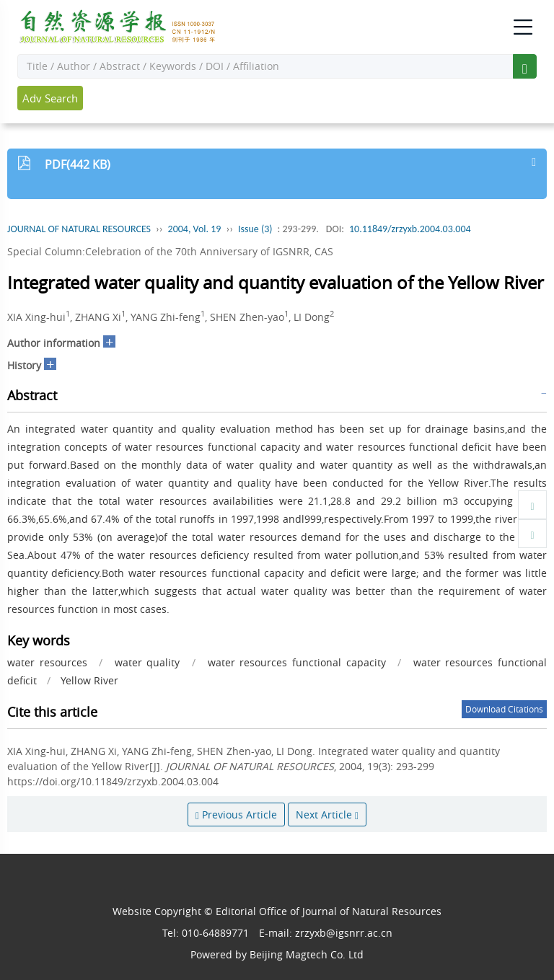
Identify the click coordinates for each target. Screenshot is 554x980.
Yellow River (89, 680)
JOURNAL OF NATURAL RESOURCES (79, 229)
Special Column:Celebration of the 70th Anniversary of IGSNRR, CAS (170, 251)
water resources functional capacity (297, 662)
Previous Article (236, 815)
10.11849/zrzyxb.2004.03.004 (410, 229)
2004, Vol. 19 (195, 229)
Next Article (327, 815)
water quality (148, 662)
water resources (47, 662)
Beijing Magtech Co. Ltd (307, 954)
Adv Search (50, 98)
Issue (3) (255, 229)
